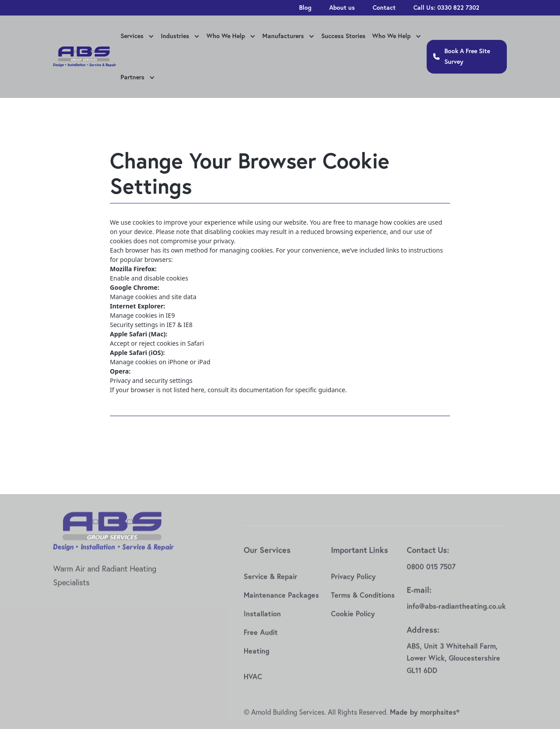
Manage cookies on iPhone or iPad (160, 362)
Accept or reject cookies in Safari (157, 343)
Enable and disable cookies (149, 278)
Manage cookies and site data (153, 297)
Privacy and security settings (151, 380)
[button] (136, 37)
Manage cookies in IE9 (142, 315)
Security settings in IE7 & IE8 (151, 325)
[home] (85, 57)
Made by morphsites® (425, 719)
